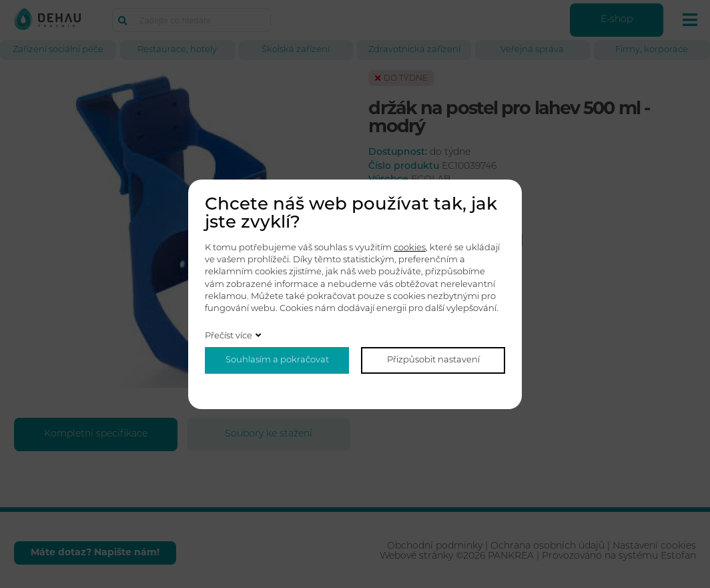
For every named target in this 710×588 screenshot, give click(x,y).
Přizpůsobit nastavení (433, 360)
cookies (410, 248)
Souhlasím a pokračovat (277, 360)
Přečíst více (229, 336)
